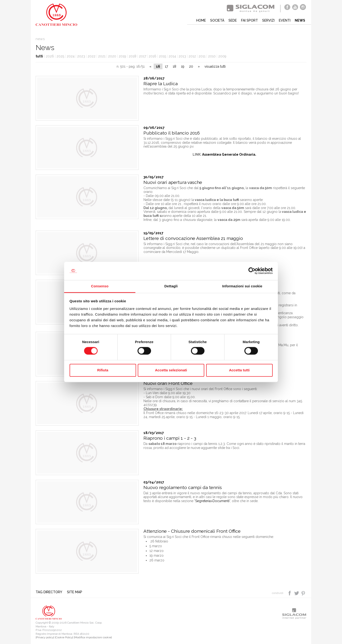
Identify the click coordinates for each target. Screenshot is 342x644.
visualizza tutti (215, 66)
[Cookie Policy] (64, 637)
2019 (122, 56)
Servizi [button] (268, 20)
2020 (112, 56)
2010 (212, 56)
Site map (75, 592)
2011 (202, 56)
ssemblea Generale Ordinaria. (231, 154)
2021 (102, 56)
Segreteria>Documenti (212, 501)
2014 (172, 56)
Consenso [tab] (100, 286)
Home (201, 20)
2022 (92, 56)
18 (174, 66)
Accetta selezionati (171, 370)
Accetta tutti (239, 370)
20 (191, 66)
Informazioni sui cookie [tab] (242, 286)
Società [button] (217, 20)
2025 (60, 56)
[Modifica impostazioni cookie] (93, 637)
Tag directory (49, 592)
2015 (162, 56)
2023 (81, 56)
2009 (222, 56)
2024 (71, 56)
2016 (152, 56)
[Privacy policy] (45, 637)
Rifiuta (103, 370)
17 (166, 66)
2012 (192, 56)
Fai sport (249, 20)
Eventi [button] (285, 20)
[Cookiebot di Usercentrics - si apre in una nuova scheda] (252, 271)
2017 (142, 56)
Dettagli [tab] (171, 286)
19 (183, 66)
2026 (50, 56)
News (300, 20)
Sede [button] (233, 20)
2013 (182, 56)
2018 (133, 56)
